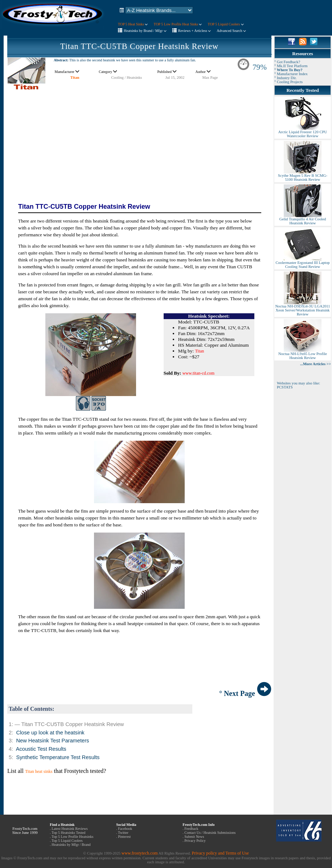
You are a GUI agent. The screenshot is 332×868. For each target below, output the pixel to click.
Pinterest (124, 837)
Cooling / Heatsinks (127, 78)
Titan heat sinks (39, 771)
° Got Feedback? (287, 62)
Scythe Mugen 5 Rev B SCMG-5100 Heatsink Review (303, 176)
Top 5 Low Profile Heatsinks (72, 837)
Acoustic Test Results (41, 749)
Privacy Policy (195, 841)
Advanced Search (231, 31)
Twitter (123, 833)
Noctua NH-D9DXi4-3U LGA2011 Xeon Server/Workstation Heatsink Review (302, 309)
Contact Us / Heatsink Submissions (210, 833)
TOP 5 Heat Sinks (133, 24)
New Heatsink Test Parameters (52, 741)
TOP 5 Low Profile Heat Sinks (178, 24)
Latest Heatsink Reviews (69, 829)
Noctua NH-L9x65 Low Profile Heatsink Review (303, 354)
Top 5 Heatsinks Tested (68, 833)
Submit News (194, 837)
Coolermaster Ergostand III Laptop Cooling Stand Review (302, 263)
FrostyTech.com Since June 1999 (25, 831)
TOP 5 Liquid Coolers (226, 24)
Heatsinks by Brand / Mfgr (145, 31)
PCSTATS (285, 387)
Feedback (191, 829)
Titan (75, 78)
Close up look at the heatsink (50, 733)
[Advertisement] (139, 142)
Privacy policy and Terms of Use (220, 853)
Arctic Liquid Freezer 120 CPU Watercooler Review (303, 132)
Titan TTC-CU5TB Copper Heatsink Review (139, 46)
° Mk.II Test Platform (291, 66)
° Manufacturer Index (291, 74)
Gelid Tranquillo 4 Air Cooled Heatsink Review (303, 219)
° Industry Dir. (285, 78)
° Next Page (245, 693)
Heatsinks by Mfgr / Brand (71, 845)
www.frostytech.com (140, 853)
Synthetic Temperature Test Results (58, 757)
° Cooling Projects (288, 82)
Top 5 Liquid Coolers (67, 841)
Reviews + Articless (195, 31)
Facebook (125, 829)
